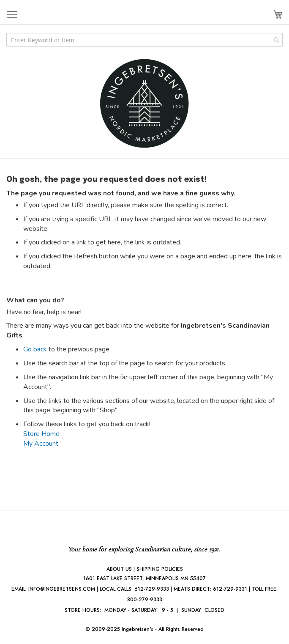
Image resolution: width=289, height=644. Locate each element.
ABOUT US (119, 569)
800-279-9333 (145, 600)
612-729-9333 (152, 589)
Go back (35, 349)
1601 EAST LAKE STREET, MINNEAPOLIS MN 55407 (144, 578)
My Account (41, 444)
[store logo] (144, 103)
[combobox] (144, 40)
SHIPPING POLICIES (160, 569)
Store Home (41, 434)
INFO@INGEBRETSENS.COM (62, 589)
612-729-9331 (230, 589)
